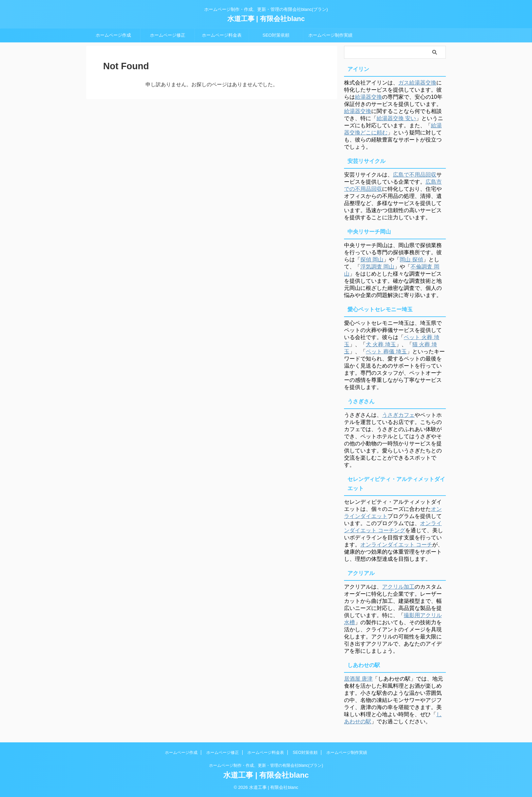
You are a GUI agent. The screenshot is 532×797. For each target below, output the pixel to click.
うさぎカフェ (398, 415)
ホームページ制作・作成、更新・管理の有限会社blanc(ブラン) (266, 765)
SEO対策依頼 (276, 35)
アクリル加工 (398, 587)
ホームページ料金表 (222, 35)
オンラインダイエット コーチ (396, 545)
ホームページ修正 (168, 35)
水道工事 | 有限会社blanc (266, 19)
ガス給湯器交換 (417, 83)
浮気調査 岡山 (377, 267)
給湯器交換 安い (396, 118)
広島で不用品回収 (415, 175)
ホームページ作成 (113, 35)
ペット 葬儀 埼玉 (386, 351)
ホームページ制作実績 (330, 35)
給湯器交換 (368, 97)
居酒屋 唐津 (358, 679)
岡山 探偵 (411, 260)
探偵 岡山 (372, 260)
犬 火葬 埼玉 (381, 344)
